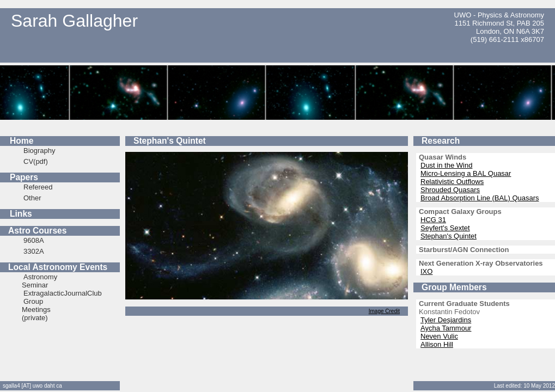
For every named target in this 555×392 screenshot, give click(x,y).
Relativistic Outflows (452, 182)
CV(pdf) (36, 161)
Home (22, 141)
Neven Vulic (439, 336)
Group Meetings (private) (36, 310)
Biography (39, 151)
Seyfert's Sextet (445, 228)
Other (32, 198)
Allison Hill (437, 344)
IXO (426, 271)
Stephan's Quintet (449, 236)
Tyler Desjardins (446, 320)
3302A (34, 251)
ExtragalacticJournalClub (63, 293)
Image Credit (384, 311)
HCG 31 (433, 220)
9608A (34, 240)
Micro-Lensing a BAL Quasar (466, 173)
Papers (24, 177)
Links (21, 214)
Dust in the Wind (446, 165)
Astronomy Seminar (39, 281)
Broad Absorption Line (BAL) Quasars (480, 198)
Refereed (38, 187)
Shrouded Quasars (450, 190)
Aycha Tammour (446, 328)
